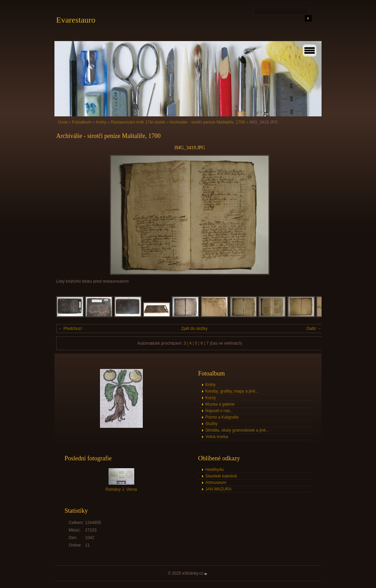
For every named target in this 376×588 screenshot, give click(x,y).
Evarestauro (76, 20)
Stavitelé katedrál (221, 476)
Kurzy (211, 398)
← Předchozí (70, 329)
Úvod (63, 122)
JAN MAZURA (219, 489)
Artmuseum (216, 483)
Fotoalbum (82, 122)
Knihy (101, 122)
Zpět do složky (194, 329)
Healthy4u (215, 470)
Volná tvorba (217, 437)
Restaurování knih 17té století (138, 122)
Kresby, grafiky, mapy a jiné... (232, 391)
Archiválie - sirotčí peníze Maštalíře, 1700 (207, 122)
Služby (212, 424)
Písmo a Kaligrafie (222, 417)
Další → (314, 329)
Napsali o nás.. (219, 411)
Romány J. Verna (121, 489)
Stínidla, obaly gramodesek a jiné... (237, 430)
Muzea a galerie (220, 404)
